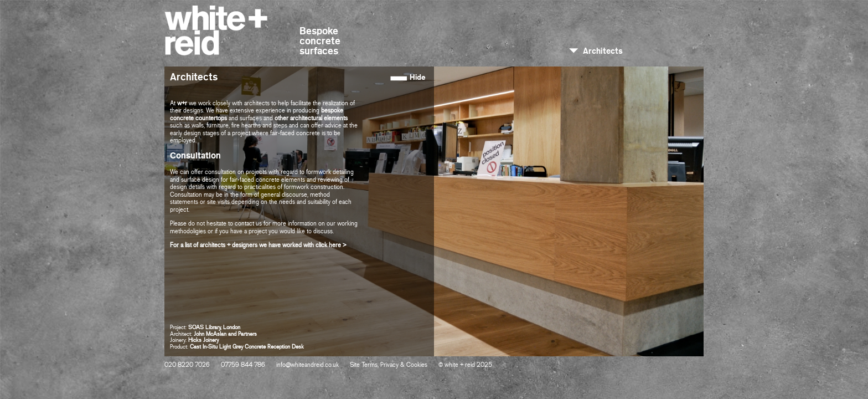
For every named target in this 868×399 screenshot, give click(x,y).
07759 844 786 (243, 365)
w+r (182, 104)
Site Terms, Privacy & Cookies (389, 365)
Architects (603, 51)
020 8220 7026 (187, 365)
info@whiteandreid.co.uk (308, 365)
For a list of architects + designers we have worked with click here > (258, 245)
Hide (418, 77)
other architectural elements (311, 119)
